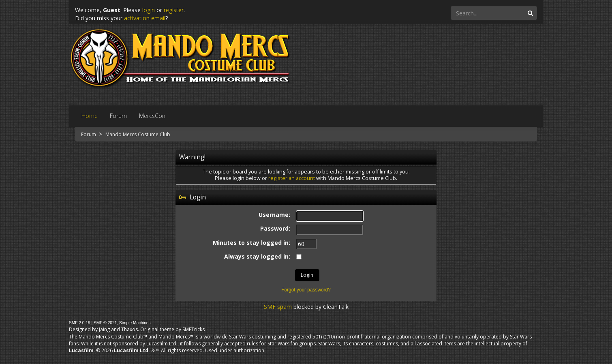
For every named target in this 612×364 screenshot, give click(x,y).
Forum (89, 134)
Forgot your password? (306, 290)
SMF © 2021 (105, 323)
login (149, 10)
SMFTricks (194, 329)
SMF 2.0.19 (80, 323)
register (174, 10)
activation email (145, 18)
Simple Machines (135, 323)
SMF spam (278, 307)
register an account (292, 178)
